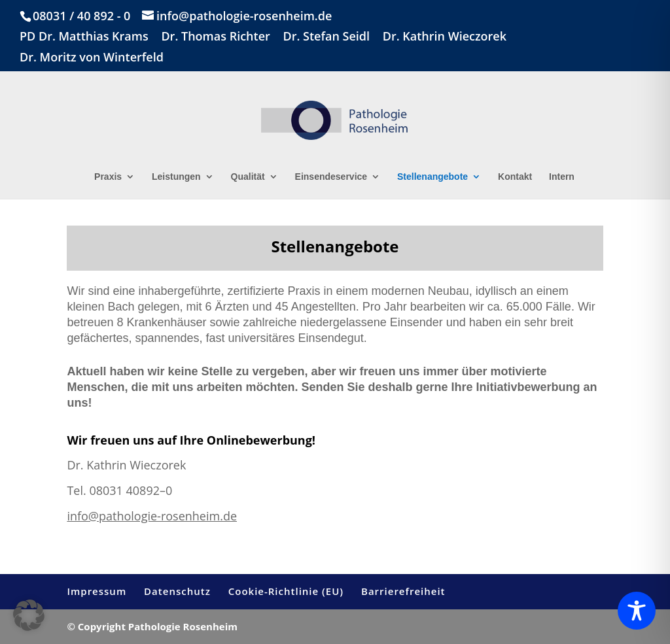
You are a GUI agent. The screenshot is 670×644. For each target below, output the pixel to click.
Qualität (248, 177)
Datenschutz (177, 591)
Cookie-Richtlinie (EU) (286, 591)
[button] (29, 615)
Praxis (108, 177)
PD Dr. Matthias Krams (84, 37)
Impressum (97, 591)
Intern (562, 177)
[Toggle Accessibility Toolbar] (637, 611)
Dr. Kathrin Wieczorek (445, 37)
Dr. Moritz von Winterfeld (92, 58)
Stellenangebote (432, 177)
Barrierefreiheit (403, 591)
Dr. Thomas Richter (215, 37)
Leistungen (176, 177)
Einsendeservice (331, 177)
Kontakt (515, 177)
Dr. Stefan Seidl (326, 37)
